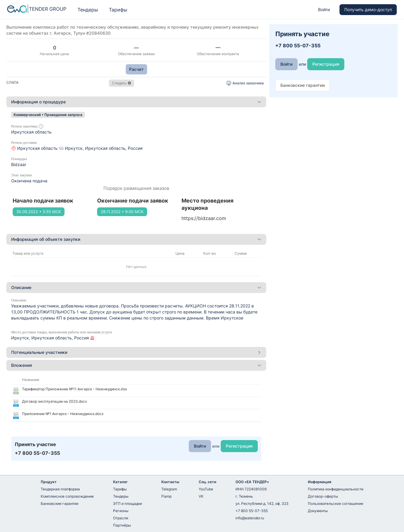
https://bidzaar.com (204, 218)
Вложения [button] (136, 365)
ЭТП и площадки (128, 504)
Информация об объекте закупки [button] (136, 239)
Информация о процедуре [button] (136, 102)
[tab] (136, 102)
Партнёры (122, 525)
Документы (318, 511)
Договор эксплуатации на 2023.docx (54, 401)
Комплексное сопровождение (67, 496)
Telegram (169, 489)
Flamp (166, 496)
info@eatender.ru (250, 518)
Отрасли (121, 518)
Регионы (121, 511)
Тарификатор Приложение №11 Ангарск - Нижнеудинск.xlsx (74, 389)
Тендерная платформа (60, 489)
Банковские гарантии (60, 504)
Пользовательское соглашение (336, 504)
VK (201, 496)
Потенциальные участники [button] (136, 352)
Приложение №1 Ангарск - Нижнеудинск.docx (63, 414)
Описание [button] (136, 287)
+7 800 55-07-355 (252, 511)
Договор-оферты (323, 496)
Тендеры (88, 10)
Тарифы (118, 10)
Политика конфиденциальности (336, 489)
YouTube (206, 489)
